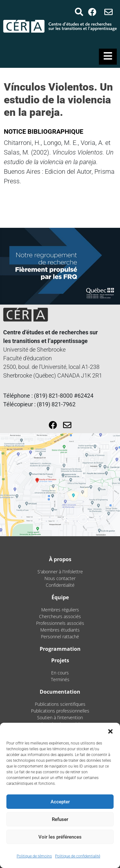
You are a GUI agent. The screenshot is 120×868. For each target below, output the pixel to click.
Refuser (60, 819)
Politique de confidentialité (78, 856)
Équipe (60, 597)
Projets (60, 660)
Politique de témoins (34, 856)
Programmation (60, 649)
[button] (110, 731)
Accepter (60, 802)
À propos (60, 559)
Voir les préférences (60, 837)
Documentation (60, 692)
